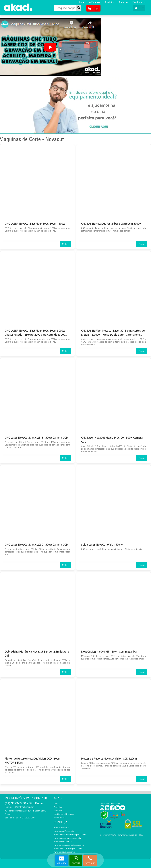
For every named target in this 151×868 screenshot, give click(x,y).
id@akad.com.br (24, 807)
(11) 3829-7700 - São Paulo (24, 803)
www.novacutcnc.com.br (65, 852)
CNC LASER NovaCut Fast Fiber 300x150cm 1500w (35, 224)
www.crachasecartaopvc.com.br (68, 848)
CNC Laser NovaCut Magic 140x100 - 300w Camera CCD (112, 440)
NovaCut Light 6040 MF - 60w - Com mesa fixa (109, 652)
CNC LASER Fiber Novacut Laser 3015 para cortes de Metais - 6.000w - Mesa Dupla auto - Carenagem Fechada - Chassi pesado (113, 333)
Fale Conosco (139, 2)
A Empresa (95, 2)
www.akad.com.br (62, 828)
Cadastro (124, 2)
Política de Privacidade (110, 804)
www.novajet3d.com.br (64, 831)
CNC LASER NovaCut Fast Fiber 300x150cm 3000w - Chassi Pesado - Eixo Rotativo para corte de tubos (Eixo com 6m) (36, 333)
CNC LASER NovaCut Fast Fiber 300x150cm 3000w (111, 224)
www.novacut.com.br (128, 835)
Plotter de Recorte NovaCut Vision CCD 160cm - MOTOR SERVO (33, 761)
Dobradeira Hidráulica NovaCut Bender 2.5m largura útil (37, 654)
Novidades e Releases (64, 814)
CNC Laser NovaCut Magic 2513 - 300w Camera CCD (36, 438)
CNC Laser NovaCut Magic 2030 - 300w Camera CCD (36, 545)
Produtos (110, 2)
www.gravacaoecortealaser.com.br (69, 845)
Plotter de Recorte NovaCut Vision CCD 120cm (109, 759)
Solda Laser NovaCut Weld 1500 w (102, 545)
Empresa (58, 811)
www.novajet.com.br (63, 841)
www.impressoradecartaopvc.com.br (70, 835)
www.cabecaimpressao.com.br (67, 838)
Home (81, 2)
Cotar (65, 244)
